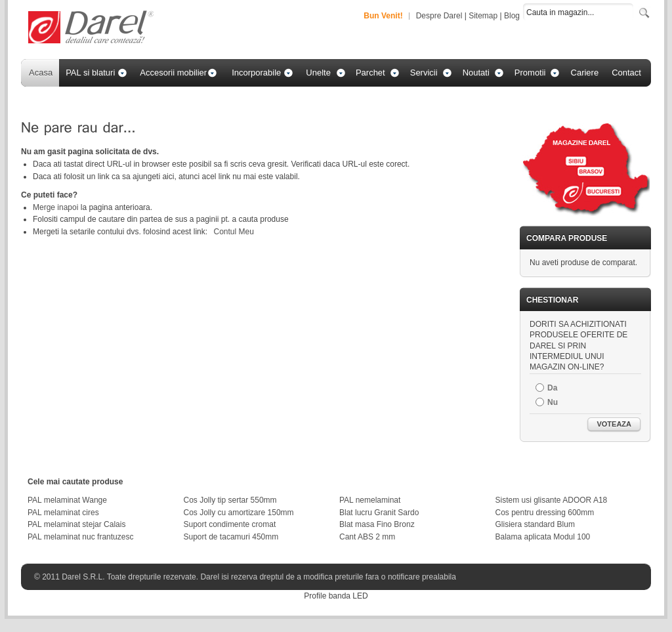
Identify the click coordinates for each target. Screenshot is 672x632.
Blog (512, 16)
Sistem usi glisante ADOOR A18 (552, 500)
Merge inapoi (55, 207)
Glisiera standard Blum (535, 524)
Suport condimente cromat (230, 524)
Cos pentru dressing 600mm (545, 513)
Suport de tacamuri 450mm (231, 537)
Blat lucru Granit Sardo (379, 513)
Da (552, 388)
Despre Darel (439, 16)
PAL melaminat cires (63, 513)
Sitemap (483, 16)
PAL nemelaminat (370, 500)
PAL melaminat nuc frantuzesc (80, 537)
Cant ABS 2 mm (367, 537)
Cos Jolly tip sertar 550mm (230, 500)
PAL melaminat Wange (67, 500)
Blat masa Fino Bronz (377, 524)
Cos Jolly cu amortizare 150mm (239, 513)
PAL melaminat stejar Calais (76, 524)
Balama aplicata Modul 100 (543, 537)
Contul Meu (233, 232)
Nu (553, 402)
